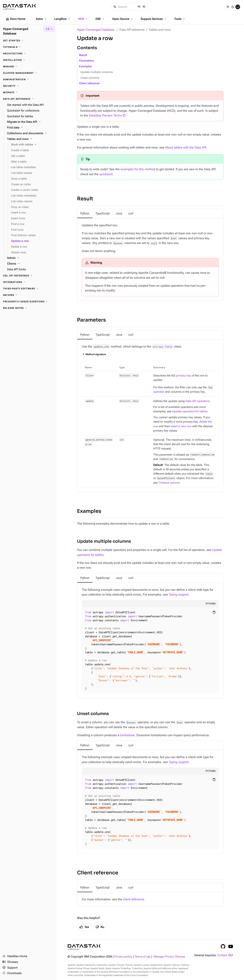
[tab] (85, 213)
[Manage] (28, 67)
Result (83, 55)
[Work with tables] (32, 145)
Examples (85, 66)
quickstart (106, 174)
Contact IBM (225, 955)
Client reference (89, 83)
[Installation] (28, 60)
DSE (100, 19)
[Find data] (30, 128)
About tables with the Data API (186, 147)
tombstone (127, 735)
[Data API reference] (28, 99)
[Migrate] (28, 92)
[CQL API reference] (28, 276)
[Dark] (233, 7)
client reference (134, 899)
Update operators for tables (190, 411)
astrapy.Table (163, 347)
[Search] (130, 7)
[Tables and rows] (30, 139)
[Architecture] (28, 54)
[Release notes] (28, 308)
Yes (84, 927)
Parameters (86, 61)
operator (159, 392)
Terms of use (142, 957)
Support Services (154, 19)
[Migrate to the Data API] (30, 122)
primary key (183, 376)
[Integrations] (28, 282)
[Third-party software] (28, 289)
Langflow (63, 19)
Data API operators (197, 401)
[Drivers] (28, 295)
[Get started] (28, 41)
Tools (180, 19)
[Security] (28, 86)
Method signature (96, 354)
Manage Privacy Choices (169, 957)
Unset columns (90, 78)
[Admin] (30, 258)
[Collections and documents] (30, 133)
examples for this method (138, 169)
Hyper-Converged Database (96, 30)
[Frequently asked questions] (28, 302)
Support (10, 968)
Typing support (179, 594)
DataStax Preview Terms (105, 115)
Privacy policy (123, 957)
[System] (238, 7)
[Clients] (30, 264)
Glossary (10, 962)
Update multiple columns (97, 72)
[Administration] (28, 79)
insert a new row (181, 426)
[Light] (228, 7)
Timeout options (169, 483)
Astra (41, 19)
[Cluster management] (28, 73)
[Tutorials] (28, 47)
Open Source (123, 19)
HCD (83, 19)
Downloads (12, 973)
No (100, 927)
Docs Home (15, 19)
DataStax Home (15, 956)
